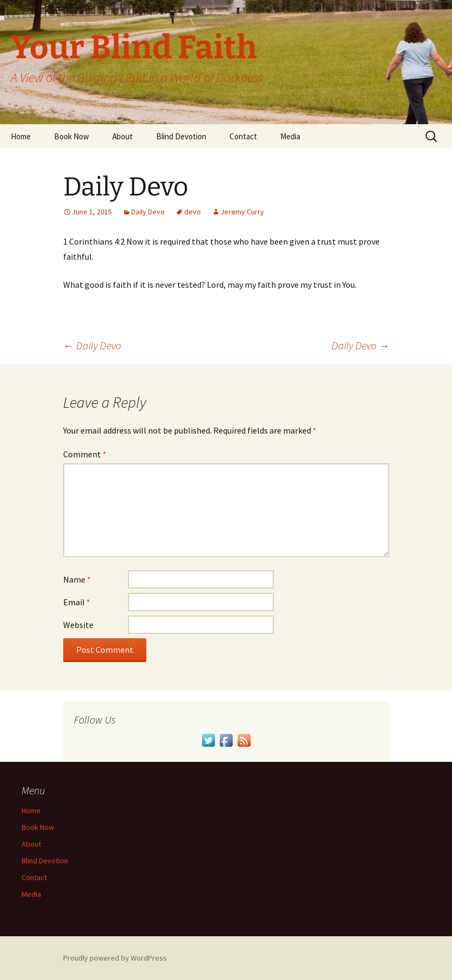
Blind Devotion (181, 136)
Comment (85, 454)
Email (77, 602)
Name (77, 579)
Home (21, 136)
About (123, 136)
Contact (243, 136)
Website (78, 625)
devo (193, 212)
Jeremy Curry (242, 212)
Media (290, 136)
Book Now (72, 136)
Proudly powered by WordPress (115, 958)
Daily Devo (148, 212)
